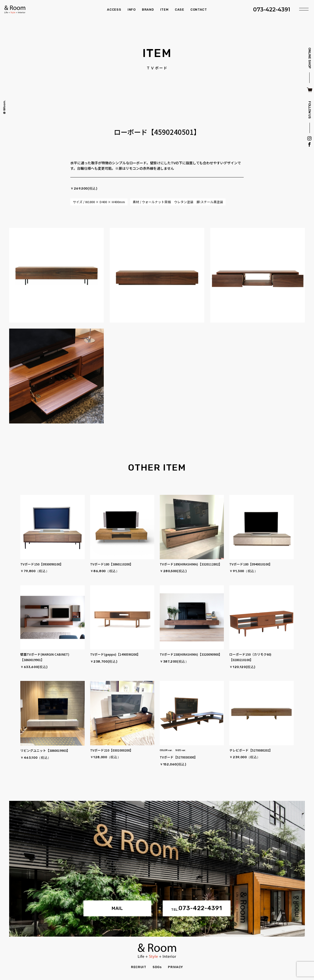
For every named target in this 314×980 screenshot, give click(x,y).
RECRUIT (139, 967)
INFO (132, 10)
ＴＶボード (157, 68)
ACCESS (114, 10)
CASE (180, 10)
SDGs (157, 967)
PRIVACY (175, 967)
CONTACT (199, 10)
